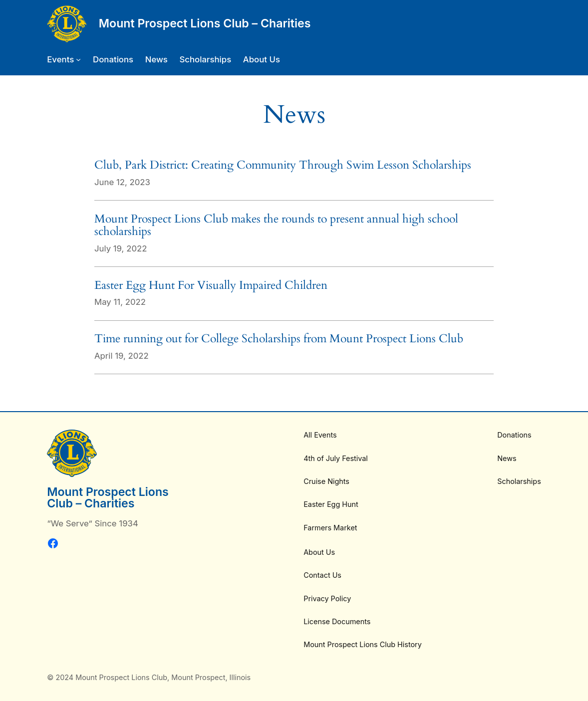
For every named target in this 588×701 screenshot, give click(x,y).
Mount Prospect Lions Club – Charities (205, 23)
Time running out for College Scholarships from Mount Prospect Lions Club (279, 339)
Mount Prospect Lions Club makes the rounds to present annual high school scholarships (276, 225)
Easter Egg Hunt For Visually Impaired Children (211, 285)
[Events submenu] (64, 59)
